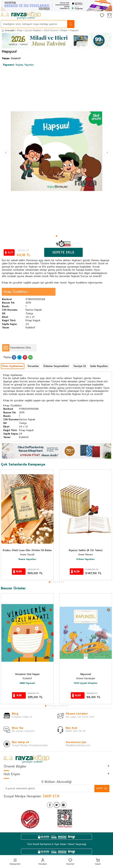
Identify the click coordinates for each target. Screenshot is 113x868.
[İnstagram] (63, 805)
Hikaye (64, 30)
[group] (56, 151)
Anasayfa (8, 30)
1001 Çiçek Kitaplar (86, 683)
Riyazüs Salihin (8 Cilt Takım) (86, 550)
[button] (56, 236)
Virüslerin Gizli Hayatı (27, 674)
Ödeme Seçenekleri (56, 366)
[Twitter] (57, 805)
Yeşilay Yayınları (18, 65)
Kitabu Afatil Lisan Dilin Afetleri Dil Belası (27, 550)
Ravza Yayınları (27, 559)
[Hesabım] (95, 16)
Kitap (20, 30)
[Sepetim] (109, 16)
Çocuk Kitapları (33, 30)
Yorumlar (33, 366)
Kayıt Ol (102, 788)
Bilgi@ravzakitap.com (78, 745)
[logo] (21, 16)
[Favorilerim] (102, 16)
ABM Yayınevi (27, 683)
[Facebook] (50, 805)
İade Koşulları (99, 366)
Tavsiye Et (80, 366)
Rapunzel (86, 674)
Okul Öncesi (51, 30)
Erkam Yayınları (86, 559)
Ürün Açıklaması (13, 366)
